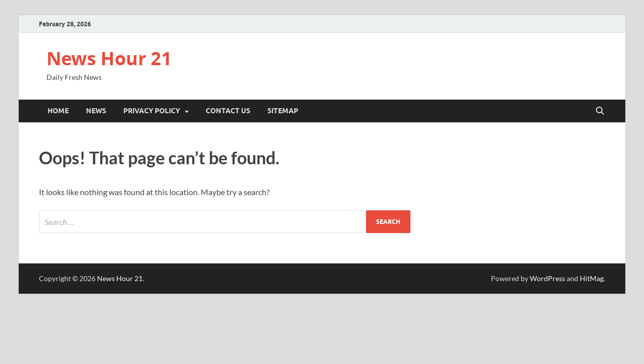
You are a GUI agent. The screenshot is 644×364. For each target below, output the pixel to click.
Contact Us (228, 111)
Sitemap (283, 111)
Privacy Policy (152, 111)
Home (58, 111)
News (96, 111)
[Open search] (600, 111)
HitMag (592, 278)
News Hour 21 (109, 58)
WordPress (547, 278)
